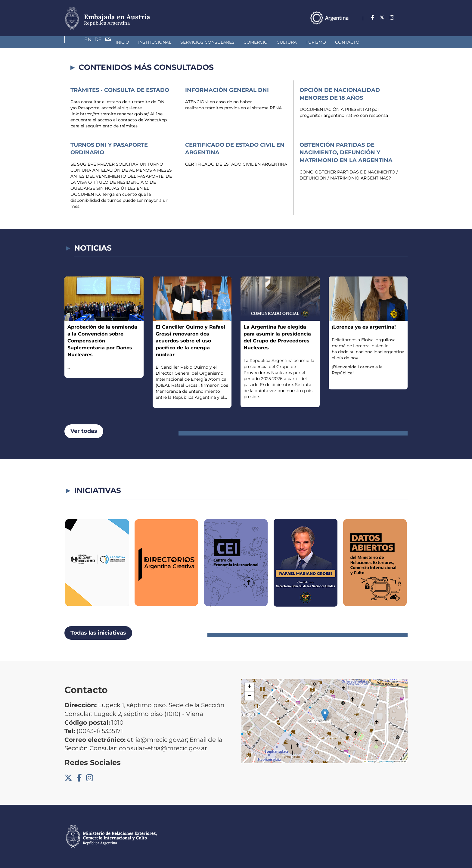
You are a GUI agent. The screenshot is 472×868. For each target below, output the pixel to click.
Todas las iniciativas (98, 633)
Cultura (245, 42)
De (392, 18)
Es (404, 18)
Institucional (113, 42)
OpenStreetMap (386, 762)
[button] (325, 715)
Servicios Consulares (165, 42)
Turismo (274, 42)
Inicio (80, 42)
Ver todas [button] (84, 431)
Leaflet (369, 762)
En (380, 18)
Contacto (305, 42)
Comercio (213, 42)
